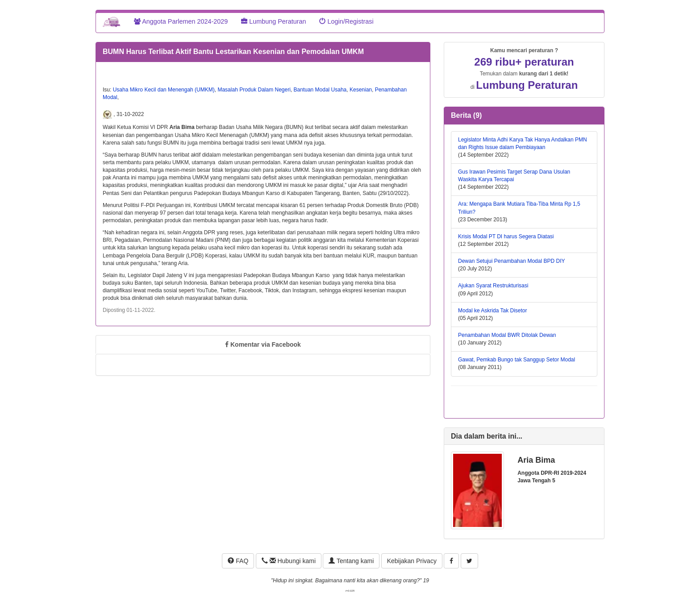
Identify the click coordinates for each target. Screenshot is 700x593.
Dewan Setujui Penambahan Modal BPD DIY (511, 261)
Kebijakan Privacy (412, 561)
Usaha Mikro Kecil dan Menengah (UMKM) (164, 90)
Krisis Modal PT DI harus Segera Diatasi (506, 236)
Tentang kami (351, 561)
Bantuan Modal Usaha (320, 90)
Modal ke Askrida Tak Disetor (493, 311)
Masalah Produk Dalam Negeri (254, 90)
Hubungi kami (289, 561)
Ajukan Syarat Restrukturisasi (493, 286)
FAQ (238, 561)
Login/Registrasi (346, 21)
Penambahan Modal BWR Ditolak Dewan (507, 335)
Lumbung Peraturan (273, 21)
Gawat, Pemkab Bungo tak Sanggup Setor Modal (517, 360)
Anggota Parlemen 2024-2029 (181, 21)
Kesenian (361, 90)
